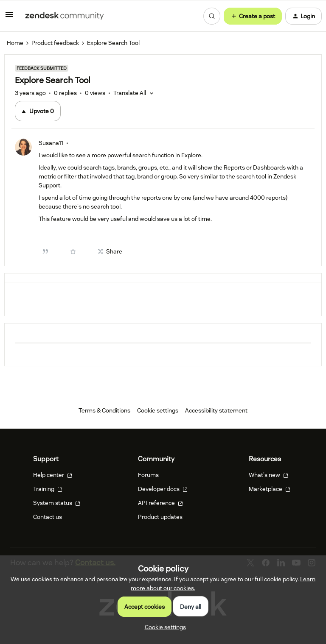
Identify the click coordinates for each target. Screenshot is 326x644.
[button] (9, 17)
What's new (268, 475)
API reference (160, 503)
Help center (53, 475)
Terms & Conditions (104, 410)
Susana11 (51, 143)
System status (57, 503)
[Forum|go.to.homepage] (65, 16)
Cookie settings (158, 410)
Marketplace (270, 489)
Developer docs (163, 489)
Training (48, 489)
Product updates (160, 517)
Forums (148, 475)
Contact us (48, 517)
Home (15, 43)
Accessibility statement (216, 410)
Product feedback (55, 43)
